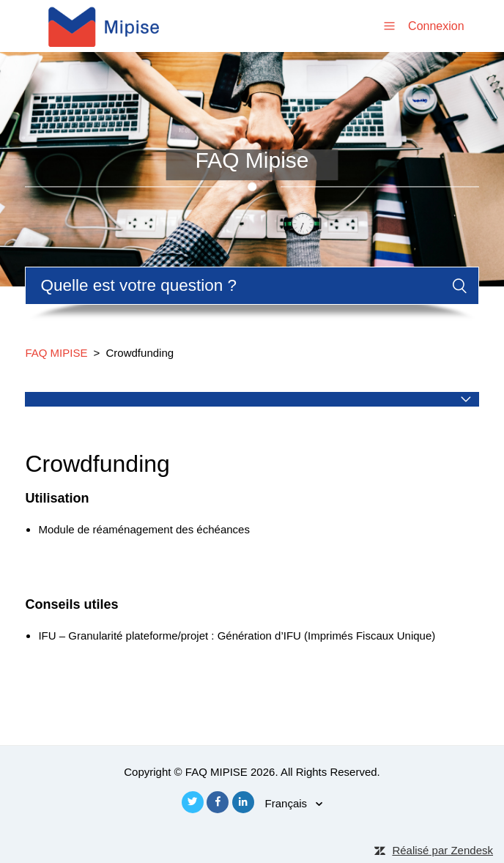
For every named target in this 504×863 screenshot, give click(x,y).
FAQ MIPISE (56, 353)
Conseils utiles (71, 604)
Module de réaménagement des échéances (144, 529)
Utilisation (57, 498)
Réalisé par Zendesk (442, 850)
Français (288, 803)
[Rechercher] (252, 286)
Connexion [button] (436, 26)
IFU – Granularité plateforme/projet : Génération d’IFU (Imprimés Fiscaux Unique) (237, 636)
